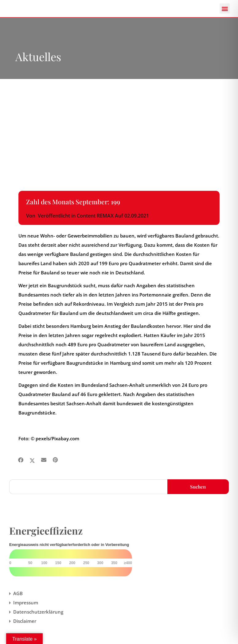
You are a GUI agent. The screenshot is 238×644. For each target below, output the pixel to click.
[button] (225, 8)
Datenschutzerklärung (38, 612)
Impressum (26, 603)
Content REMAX (95, 216)
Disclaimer (25, 621)
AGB (18, 593)
